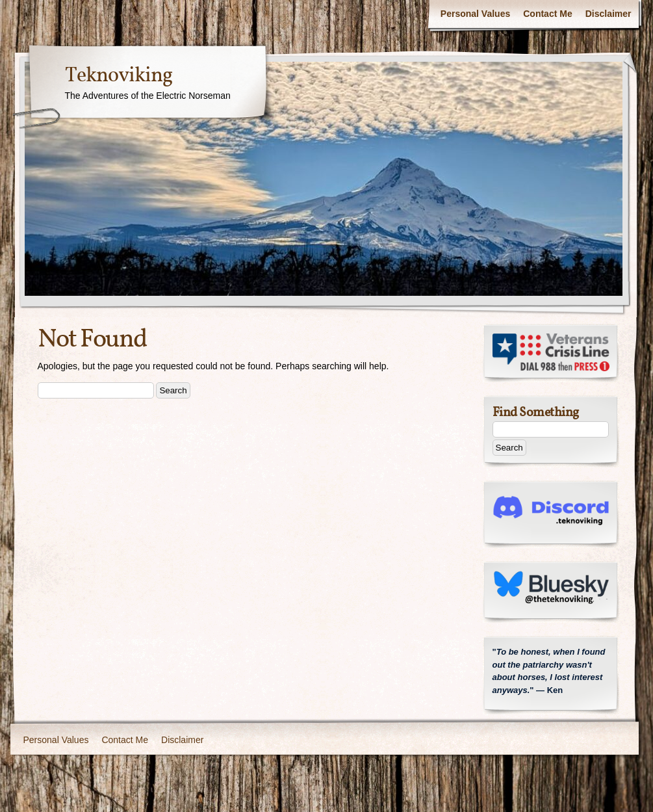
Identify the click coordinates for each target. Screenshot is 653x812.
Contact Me (547, 14)
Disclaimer (608, 14)
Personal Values (475, 14)
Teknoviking (119, 76)
